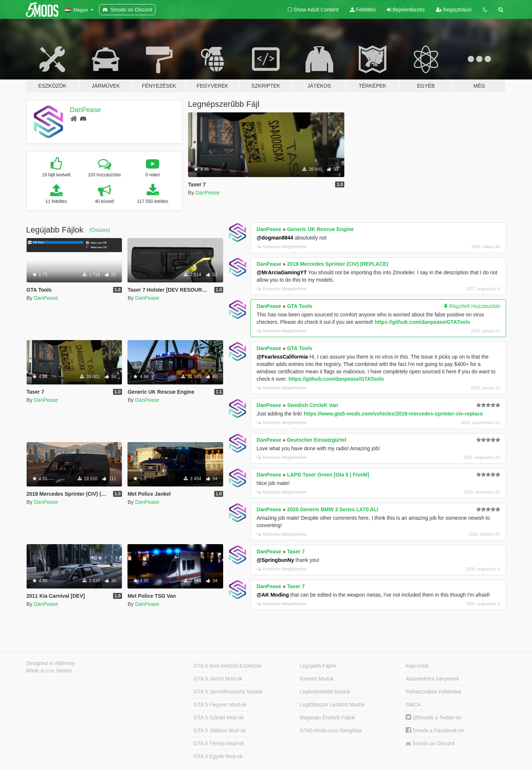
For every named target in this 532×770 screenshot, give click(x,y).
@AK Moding (273, 595)
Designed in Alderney (51, 663)
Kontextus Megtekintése (282, 247)
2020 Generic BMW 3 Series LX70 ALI (333, 509)
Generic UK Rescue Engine (320, 229)
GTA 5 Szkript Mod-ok (219, 718)
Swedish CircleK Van (313, 405)
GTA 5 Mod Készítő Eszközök (228, 666)
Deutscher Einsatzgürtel (317, 440)
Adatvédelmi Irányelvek (432, 679)
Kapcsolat (417, 666)
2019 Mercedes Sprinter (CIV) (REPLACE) (338, 264)
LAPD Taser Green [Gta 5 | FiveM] (328, 475)
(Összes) (100, 230)
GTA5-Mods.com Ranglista (330, 730)
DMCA (413, 705)
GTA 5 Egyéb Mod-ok (218, 756)
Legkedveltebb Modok (325, 692)
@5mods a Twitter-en (434, 718)
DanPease (85, 110)
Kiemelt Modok (317, 679)
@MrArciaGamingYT (282, 272)
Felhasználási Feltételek (433, 692)
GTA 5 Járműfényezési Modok (228, 692)
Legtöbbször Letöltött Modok (332, 705)
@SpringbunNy (275, 560)
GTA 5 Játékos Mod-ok (220, 730)
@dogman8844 (275, 238)
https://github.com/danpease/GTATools (422, 322)
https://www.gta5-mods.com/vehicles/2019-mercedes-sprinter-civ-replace (393, 414)
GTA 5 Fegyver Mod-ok (220, 705)
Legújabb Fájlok (318, 666)
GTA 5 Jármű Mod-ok (218, 679)
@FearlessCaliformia (282, 357)
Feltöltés (363, 10)
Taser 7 (296, 552)
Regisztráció (454, 10)
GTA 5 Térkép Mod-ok (219, 743)
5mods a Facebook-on (435, 730)
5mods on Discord (430, 744)
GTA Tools (300, 306)
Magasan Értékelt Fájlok (327, 718)
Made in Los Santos (49, 671)
